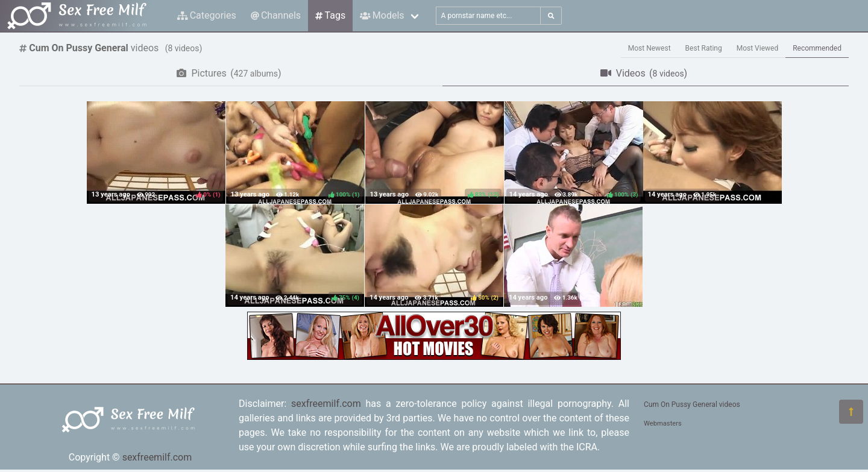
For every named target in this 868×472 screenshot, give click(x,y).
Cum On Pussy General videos (692, 404)
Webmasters (663, 423)
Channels (276, 15)
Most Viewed (758, 48)
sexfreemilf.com (157, 457)
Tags (330, 15)
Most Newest (649, 48)
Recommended (817, 48)
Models (382, 15)
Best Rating (704, 48)
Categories (207, 15)
